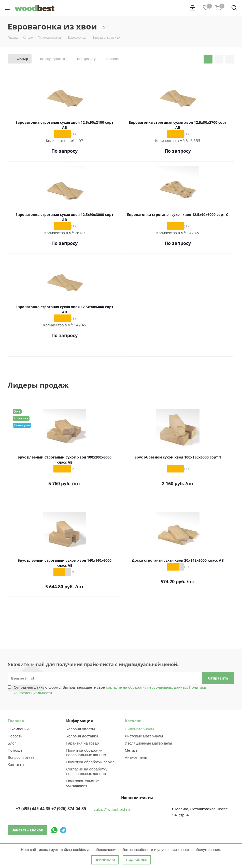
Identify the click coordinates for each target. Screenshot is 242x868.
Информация (80, 721)
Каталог (133, 721)
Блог (12, 743)
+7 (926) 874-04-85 (69, 809)
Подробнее (137, 860)
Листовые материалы (144, 736)
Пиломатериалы (139, 729)
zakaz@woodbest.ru (112, 809)
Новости (15, 736)
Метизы (132, 750)
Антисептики (136, 757)
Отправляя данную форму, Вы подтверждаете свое (110, 690)
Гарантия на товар (82, 743)
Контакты (16, 764)
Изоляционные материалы (148, 743)
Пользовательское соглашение (82, 783)
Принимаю (105, 860)
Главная (16, 721)
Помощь (15, 750)
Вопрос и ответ (21, 757)
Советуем (22, 425)
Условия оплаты (81, 729)
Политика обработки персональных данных (86, 752)
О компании (18, 729)
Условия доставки (82, 736)
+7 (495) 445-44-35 (33, 809)
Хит (17, 411)
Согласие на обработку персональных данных (87, 771)
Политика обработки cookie (90, 762)
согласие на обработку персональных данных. (146, 687)
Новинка (21, 418)
